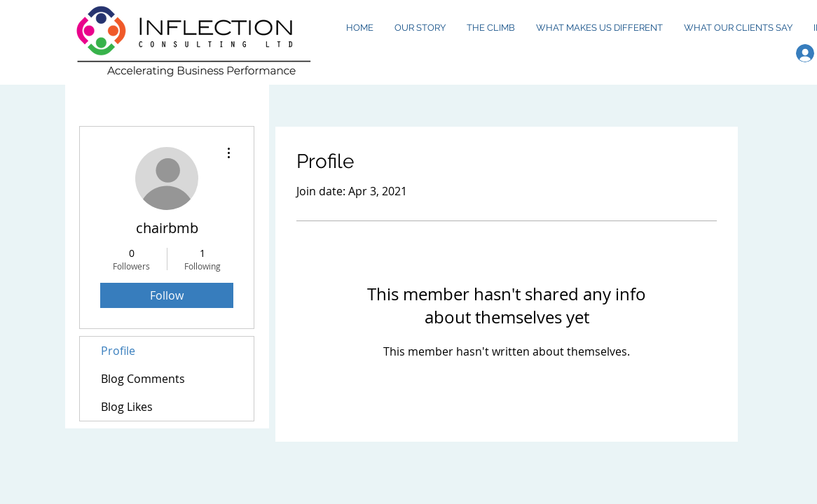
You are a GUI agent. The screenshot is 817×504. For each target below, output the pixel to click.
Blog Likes (127, 407)
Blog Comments (143, 379)
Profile (118, 351)
